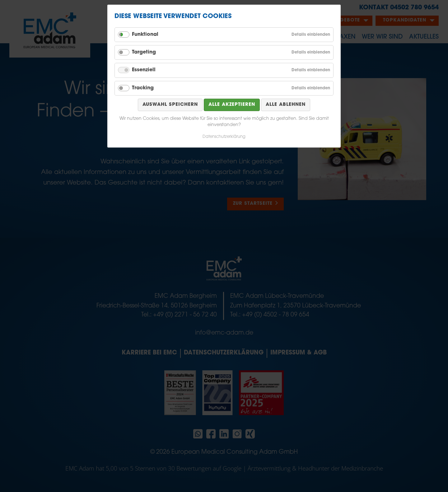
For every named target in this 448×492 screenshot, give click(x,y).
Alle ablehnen (286, 105)
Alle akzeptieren (232, 105)
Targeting (144, 52)
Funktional (145, 35)
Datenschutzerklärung (224, 137)
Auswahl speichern (170, 105)
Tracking (143, 88)
